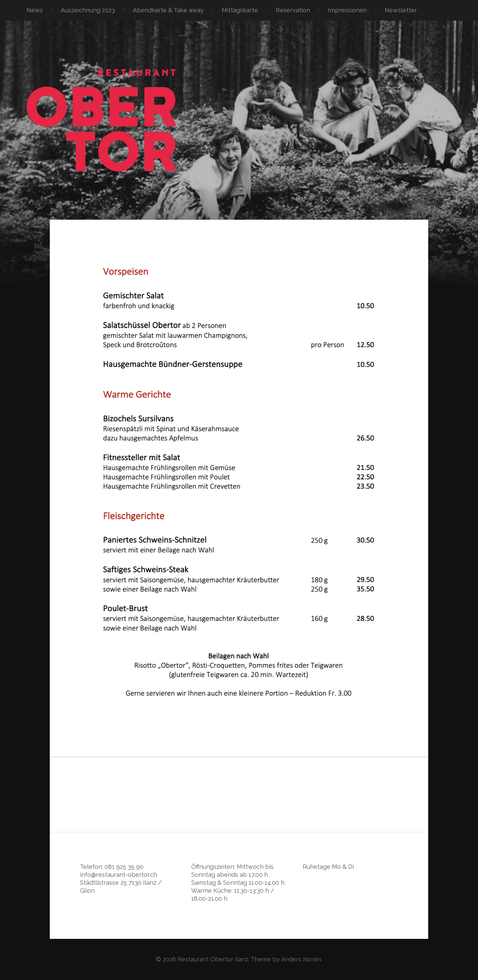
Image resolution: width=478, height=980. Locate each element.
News (35, 10)
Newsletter (401, 10)
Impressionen (347, 10)
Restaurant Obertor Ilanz (213, 959)
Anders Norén (301, 959)
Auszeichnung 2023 (88, 10)
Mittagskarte (240, 10)
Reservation (293, 10)
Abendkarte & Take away (168, 10)
